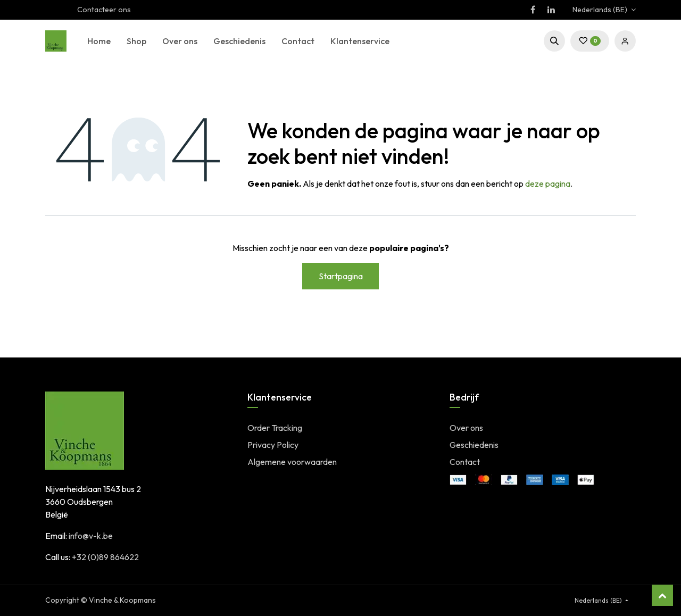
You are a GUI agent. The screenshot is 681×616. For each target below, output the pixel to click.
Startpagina (341, 276)
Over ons (466, 428)
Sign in (625, 41)
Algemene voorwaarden (292, 462)
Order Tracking (275, 428)
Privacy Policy (273, 445)
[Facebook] (533, 10)
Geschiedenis (474, 445)
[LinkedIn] (551, 10)
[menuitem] (99, 41)
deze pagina (548, 184)
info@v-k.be (91, 536)
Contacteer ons (104, 10)
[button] (554, 41)
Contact (465, 462)
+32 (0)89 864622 (105, 557)
